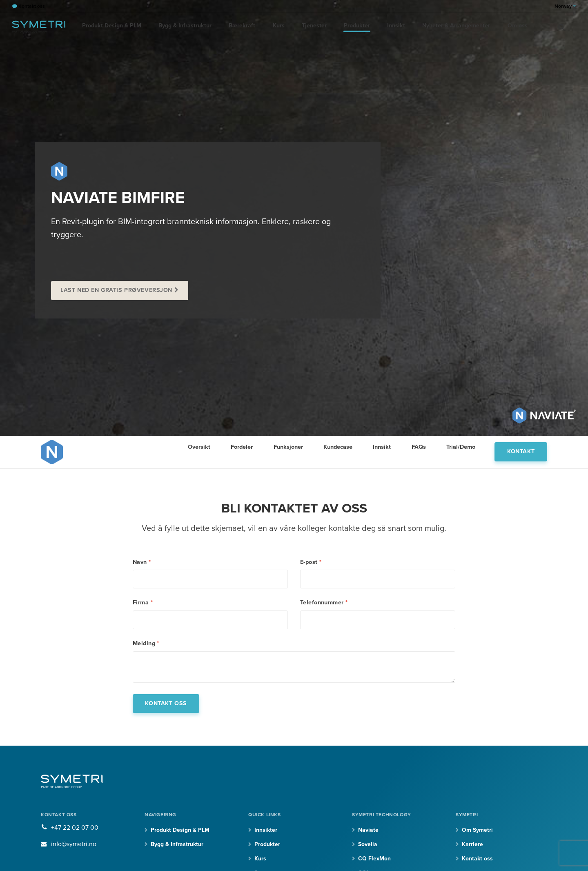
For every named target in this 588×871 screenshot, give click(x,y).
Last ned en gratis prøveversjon (117, 290)
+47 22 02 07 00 (75, 831)
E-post (311, 562)
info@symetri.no (74, 847)
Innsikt (389, 26)
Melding (146, 645)
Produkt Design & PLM (111, 26)
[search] (561, 27)
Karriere (472, 847)
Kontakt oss (477, 862)
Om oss (508, 26)
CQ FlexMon (374, 862)
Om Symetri (477, 833)
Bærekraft (239, 26)
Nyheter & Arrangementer (448, 26)
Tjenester (309, 26)
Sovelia (368, 847)
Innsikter (266, 833)
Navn (142, 562)
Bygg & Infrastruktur (183, 26)
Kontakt (521, 451)
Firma (143, 604)
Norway (565, 6)
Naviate (368, 833)
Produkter (351, 26)
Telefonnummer (324, 604)
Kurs (274, 26)
